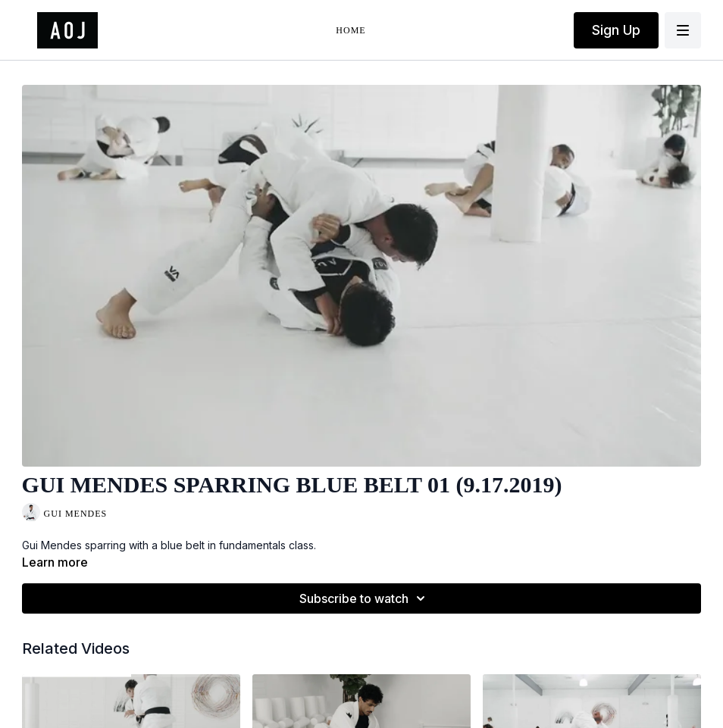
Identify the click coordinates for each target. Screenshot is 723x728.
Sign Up (616, 30)
